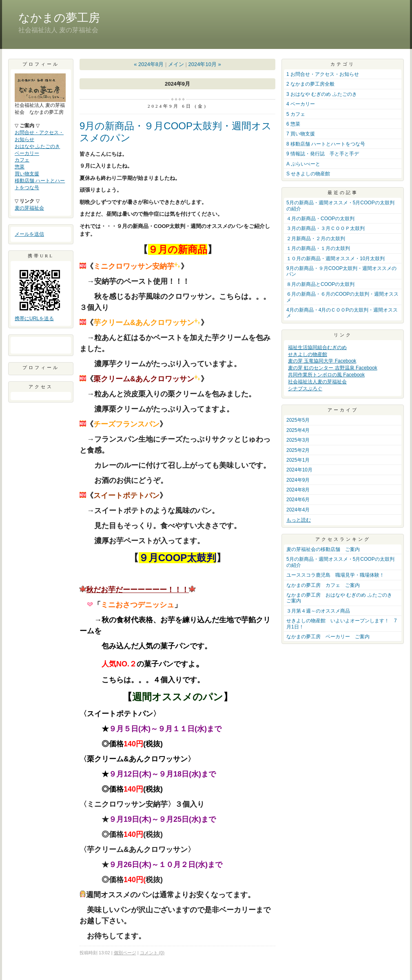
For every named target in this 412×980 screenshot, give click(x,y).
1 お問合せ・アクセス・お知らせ (323, 74)
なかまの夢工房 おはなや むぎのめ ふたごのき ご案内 (342, 598)
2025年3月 (298, 440)
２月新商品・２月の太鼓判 (316, 239)
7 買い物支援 (301, 134)
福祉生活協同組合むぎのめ (317, 347)
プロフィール (41, 367)
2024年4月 (298, 510)
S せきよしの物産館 (308, 174)
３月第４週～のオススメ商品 (318, 611)
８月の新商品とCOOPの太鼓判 (320, 284)
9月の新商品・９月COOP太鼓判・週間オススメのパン (341, 271)
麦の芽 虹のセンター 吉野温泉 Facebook (333, 368)
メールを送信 (29, 234)
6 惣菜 (293, 124)
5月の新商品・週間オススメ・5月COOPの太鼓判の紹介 (340, 206)
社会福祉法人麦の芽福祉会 (317, 382)
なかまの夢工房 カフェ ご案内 (323, 585)
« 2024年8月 (149, 64)
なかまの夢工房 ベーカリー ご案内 (328, 637)
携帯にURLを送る (34, 319)
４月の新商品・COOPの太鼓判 (320, 219)
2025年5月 (298, 420)
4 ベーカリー (301, 104)
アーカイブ (343, 410)
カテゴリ (343, 64)
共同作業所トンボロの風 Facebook (326, 375)
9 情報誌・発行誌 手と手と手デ (323, 154)
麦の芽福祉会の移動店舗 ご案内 (323, 549)
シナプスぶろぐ (305, 389)
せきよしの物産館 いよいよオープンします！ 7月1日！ (342, 624)
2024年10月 (299, 470)
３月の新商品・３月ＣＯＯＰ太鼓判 (326, 228)
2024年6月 (298, 500)
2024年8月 (298, 490)
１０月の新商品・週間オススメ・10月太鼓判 (336, 259)
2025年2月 (298, 450)
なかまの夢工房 (59, 18)
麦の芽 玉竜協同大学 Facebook (322, 361)
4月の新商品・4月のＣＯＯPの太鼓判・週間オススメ (342, 313)
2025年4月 (298, 430)
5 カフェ (296, 114)
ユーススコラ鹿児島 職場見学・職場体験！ (335, 575)
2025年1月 (298, 460)
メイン (176, 64)
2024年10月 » (204, 64)
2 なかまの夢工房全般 (310, 84)
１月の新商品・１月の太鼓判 (318, 248)
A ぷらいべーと (303, 164)
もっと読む (299, 520)
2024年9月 (298, 480)
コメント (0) (152, 953)
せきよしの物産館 (308, 354)
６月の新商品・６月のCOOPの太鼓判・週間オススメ (342, 297)
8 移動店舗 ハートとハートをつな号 (326, 144)
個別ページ (125, 953)
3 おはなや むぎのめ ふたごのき (322, 94)
